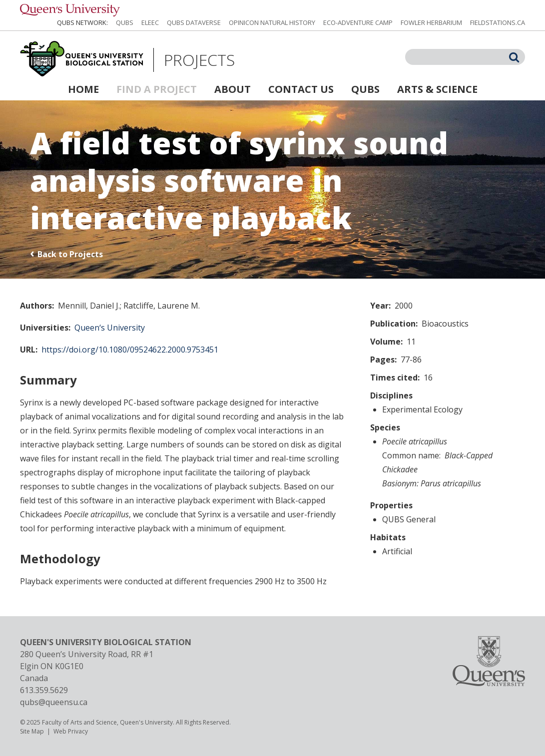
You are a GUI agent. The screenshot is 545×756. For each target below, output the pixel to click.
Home (83, 89)
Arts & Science (437, 89)
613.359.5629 (44, 690)
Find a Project (157, 89)
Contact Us (301, 89)
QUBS (125, 22)
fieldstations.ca (498, 22)
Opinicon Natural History (272, 22)
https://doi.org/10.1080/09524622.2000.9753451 (130, 350)
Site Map (32, 731)
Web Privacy (71, 731)
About (233, 89)
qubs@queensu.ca (54, 702)
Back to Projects (70, 254)
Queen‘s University (110, 328)
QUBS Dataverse (194, 22)
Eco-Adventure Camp (358, 22)
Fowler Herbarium (431, 22)
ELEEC (150, 22)
